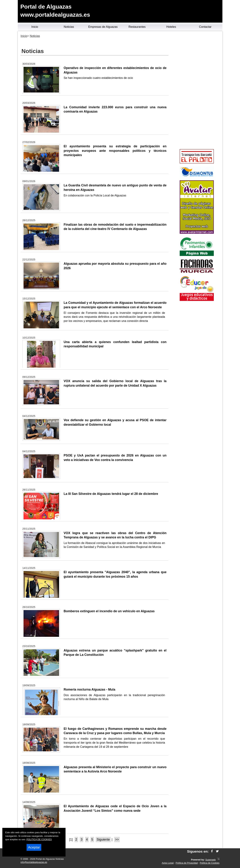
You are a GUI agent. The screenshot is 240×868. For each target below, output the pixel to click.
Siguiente (103, 840)
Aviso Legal (168, 863)
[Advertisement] (197, 91)
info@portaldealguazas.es (34, 862)
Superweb (211, 860)
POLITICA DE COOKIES (39, 839)
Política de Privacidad (187, 863)
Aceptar (34, 847)
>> (117, 840)
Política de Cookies (210, 863)
